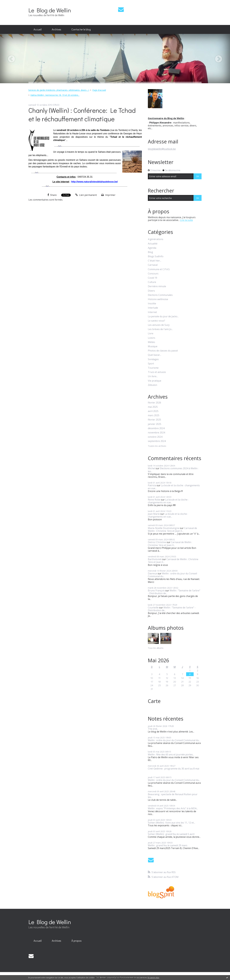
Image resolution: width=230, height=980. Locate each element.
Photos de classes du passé (163, 351)
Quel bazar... (155, 355)
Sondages (153, 359)
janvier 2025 (155, 424)
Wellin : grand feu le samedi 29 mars (168, 845)
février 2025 (154, 420)
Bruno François (156, 590)
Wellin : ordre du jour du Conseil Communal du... (172, 575)
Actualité (153, 244)
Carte (154, 701)
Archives (56, 29)
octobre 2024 (155, 437)
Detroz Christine (157, 542)
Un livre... (153, 376)
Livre (151, 333)
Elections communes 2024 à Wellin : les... (173, 470)
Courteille (153, 608)
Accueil (38, 29)
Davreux (152, 573)
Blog (150, 252)
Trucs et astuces (157, 372)
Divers (151, 291)
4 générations (156, 239)
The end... (153, 729)
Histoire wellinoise (158, 299)
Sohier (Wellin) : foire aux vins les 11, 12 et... (171, 823)
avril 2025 (153, 411)
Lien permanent (86, 195)
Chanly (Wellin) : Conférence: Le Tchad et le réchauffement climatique (82, 115)
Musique (153, 346)
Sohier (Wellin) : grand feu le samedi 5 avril (171, 834)
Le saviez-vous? (156, 321)
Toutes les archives (157, 446)
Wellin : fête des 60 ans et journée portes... (171, 754)
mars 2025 (154, 415)
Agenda (152, 248)
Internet (152, 312)
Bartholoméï (155, 559)
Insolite (152, 304)
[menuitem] (38, 30)
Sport (151, 364)
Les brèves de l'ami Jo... (160, 329)
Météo (151, 342)
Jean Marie (154, 514)
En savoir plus (153, 978)
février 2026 (154, 403)
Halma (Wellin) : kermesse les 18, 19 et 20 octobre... (55, 95)
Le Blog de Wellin (50, 10)
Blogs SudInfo (156, 256)
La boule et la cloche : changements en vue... (174, 487)
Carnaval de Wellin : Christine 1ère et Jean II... (172, 529)
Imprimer (108, 195)
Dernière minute (157, 286)
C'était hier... (155, 261)
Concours (153, 274)
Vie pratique (155, 381)
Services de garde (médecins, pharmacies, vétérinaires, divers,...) (59, 90)
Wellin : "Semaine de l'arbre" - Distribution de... (174, 592)
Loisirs (152, 338)
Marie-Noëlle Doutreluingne (164, 528)
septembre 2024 (157, 441)
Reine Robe (154, 500)
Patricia (152, 485)
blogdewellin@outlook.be (162, 149)
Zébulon (152, 385)
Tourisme (153, 368)
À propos (76, 941)
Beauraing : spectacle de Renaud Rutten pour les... (173, 796)
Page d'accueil (99, 90)
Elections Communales (160, 295)
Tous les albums (156, 648)
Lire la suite (187, 220)
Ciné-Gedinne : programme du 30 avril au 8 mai (174, 769)
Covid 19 (152, 278)
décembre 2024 (156, 428)
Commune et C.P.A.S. (159, 269)
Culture (152, 282)
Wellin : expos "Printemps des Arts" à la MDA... (173, 808)
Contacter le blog (81, 29)
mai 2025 (153, 407)
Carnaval (153, 265)
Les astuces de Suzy (159, 325)
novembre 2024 (156, 433)
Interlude (153, 308)
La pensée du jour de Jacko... (163, 316)
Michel (151, 468)
